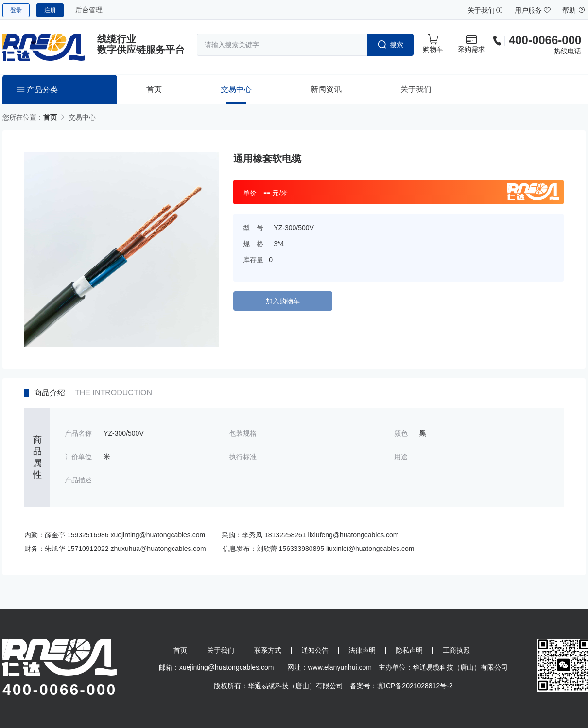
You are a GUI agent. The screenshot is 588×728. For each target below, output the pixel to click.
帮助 (574, 10)
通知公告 (315, 650)
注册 (50, 10)
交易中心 (236, 89)
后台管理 (89, 10)
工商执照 (456, 650)
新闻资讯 (326, 89)
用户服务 (533, 10)
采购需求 (471, 43)
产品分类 (37, 90)
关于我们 (485, 10)
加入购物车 (283, 301)
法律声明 (362, 650)
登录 (16, 10)
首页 (154, 89)
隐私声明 (409, 650)
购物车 (433, 43)
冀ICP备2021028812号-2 (415, 686)
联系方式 (268, 650)
